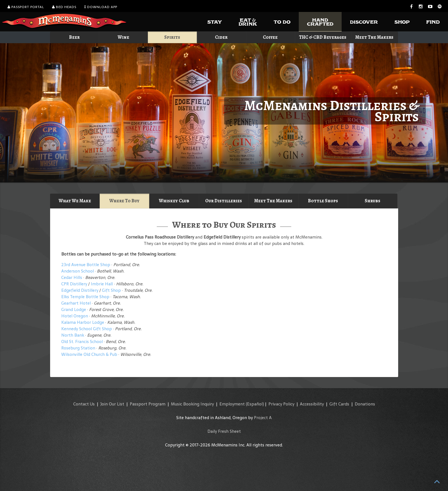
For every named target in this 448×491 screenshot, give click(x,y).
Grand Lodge (74, 309)
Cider (221, 37)
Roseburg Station (78, 348)
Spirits (172, 37)
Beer (74, 37)
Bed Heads (64, 7)
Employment (232, 404)
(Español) (255, 404)
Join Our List (112, 404)
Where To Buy (124, 201)
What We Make (75, 201)
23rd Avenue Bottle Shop (86, 265)
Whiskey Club (174, 201)
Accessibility (312, 404)
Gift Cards (339, 404)
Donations (365, 404)
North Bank (73, 335)
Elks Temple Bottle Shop (85, 297)
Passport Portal (26, 7)
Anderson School (78, 271)
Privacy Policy (281, 404)
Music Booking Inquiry (192, 404)
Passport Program (148, 404)
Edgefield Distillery (80, 290)
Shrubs (373, 201)
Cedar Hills (72, 277)
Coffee (270, 37)
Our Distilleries (224, 201)
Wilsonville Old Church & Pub (89, 354)
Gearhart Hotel (76, 303)
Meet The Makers (374, 37)
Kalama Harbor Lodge (83, 322)
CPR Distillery (74, 284)
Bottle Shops (323, 201)
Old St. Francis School (82, 341)
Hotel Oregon (75, 316)
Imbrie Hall (102, 284)
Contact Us (84, 404)
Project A (263, 418)
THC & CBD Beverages (323, 37)
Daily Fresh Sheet (224, 431)
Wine (123, 37)
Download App (101, 7)
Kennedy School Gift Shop (87, 329)
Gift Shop (111, 290)
